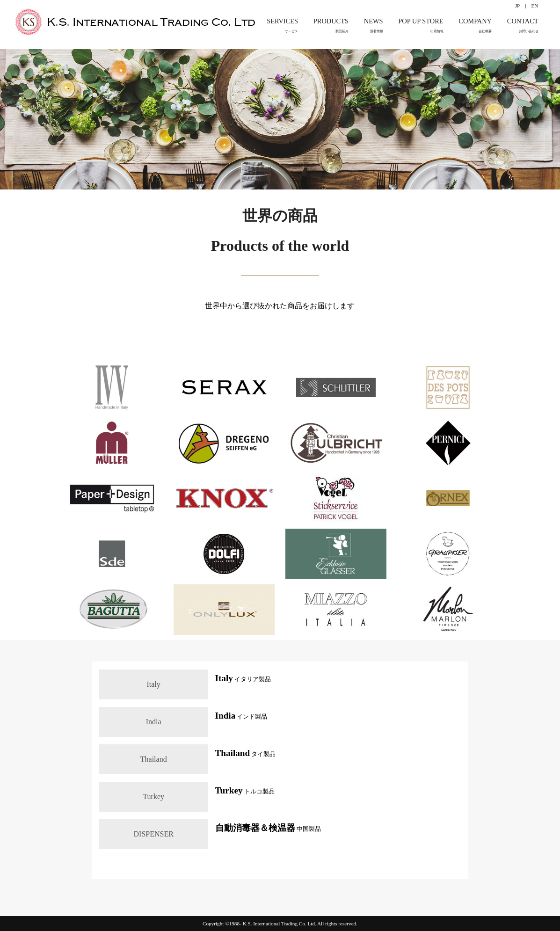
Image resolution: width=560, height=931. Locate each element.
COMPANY (475, 26)
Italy (154, 684)
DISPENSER (154, 834)
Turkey (153, 796)
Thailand (154, 759)
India (154, 722)
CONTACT (523, 26)
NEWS (374, 26)
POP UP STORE (421, 26)
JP (517, 6)
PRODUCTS (331, 26)
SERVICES (282, 26)
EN (535, 6)
